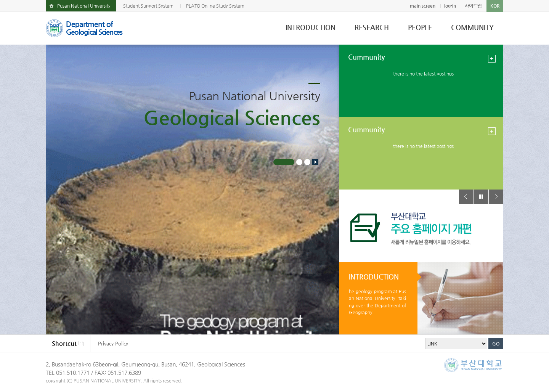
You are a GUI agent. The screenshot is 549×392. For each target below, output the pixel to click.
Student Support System (148, 6)
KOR (495, 6)
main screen (423, 6)
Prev (466, 197)
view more (492, 59)
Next (496, 197)
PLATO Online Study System (215, 6)
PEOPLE (420, 27)
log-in (450, 6)
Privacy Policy (113, 343)
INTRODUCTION (311, 27)
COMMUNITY (472, 27)
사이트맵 (473, 6)
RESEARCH (372, 27)
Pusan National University (84, 6)
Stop (315, 162)
